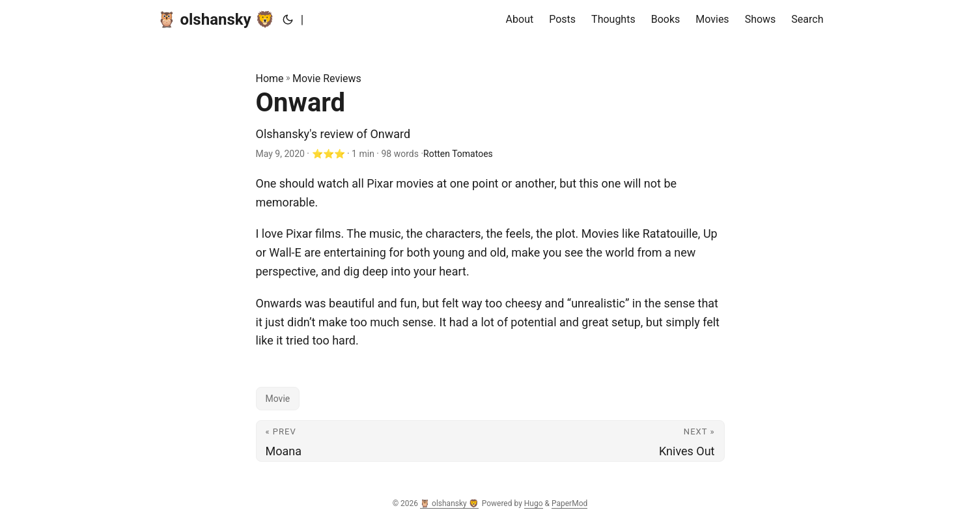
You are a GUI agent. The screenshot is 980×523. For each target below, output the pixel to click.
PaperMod (569, 503)
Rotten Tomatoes (458, 154)
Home (270, 78)
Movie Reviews (327, 78)
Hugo (534, 503)
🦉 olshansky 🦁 (216, 20)
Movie (278, 399)
